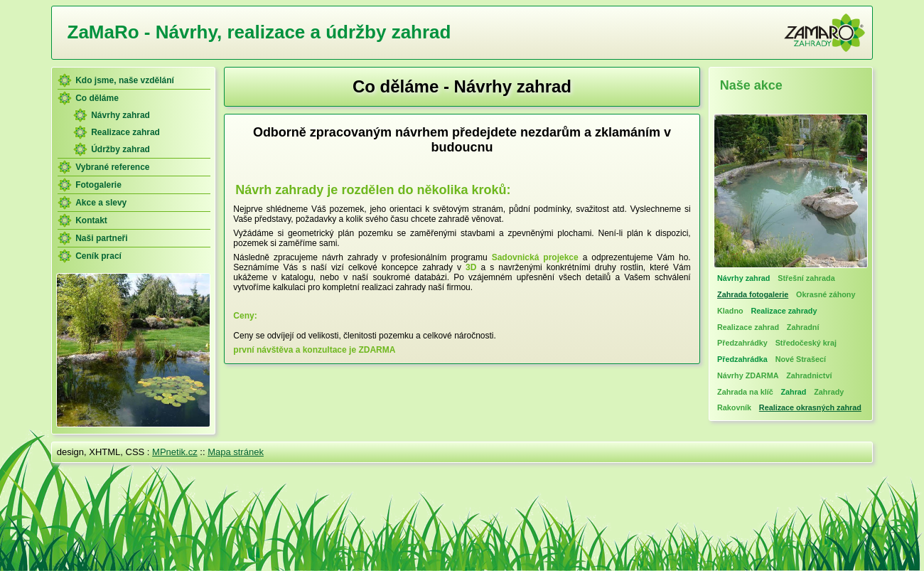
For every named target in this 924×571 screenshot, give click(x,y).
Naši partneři (101, 238)
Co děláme (97, 98)
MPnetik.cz (175, 452)
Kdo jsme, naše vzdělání (125, 80)
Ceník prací (98, 256)
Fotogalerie (98, 185)
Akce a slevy (101, 203)
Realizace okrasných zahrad (810, 407)
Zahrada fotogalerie (753, 294)
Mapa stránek (236, 452)
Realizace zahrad (125, 132)
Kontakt (91, 220)
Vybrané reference (112, 167)
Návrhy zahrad (120, 115)
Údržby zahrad (120, 149)
